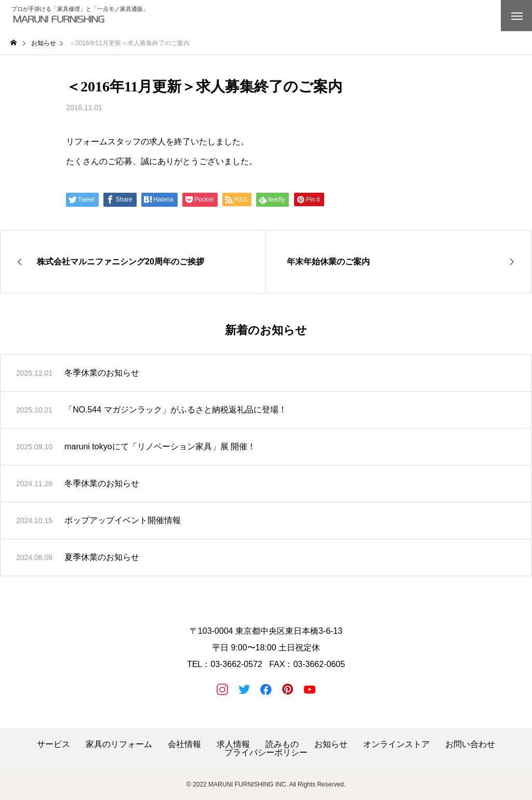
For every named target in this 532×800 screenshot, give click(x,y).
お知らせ (331, 744)
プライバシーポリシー (266, 753)
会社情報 (184, 744)
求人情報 (233, 744)
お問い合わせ (470, 744)
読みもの (282, 744)
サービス (54, 744)
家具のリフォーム (119, 744)
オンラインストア (396, 744)
